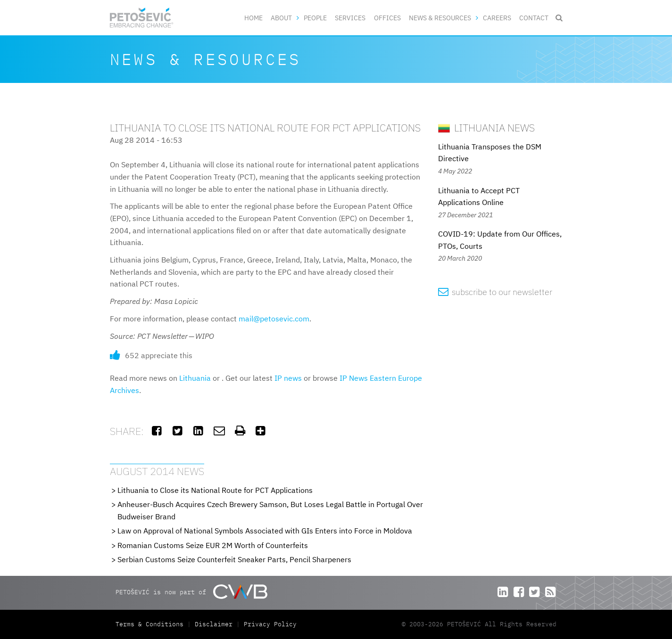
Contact (534, 18)
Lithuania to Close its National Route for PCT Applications (215, 490)
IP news (288, 378)
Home (253, 18)
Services (350, 18)
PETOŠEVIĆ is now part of (191, 592)
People (315, 18)
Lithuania (195, 378)
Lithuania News (486, 127)
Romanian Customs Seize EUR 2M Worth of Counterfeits (213, 545)
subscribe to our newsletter (495, 292)
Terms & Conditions (151, 624)
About (281, 18)
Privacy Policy (270, 624)
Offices (387, 18)
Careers (497, 18)
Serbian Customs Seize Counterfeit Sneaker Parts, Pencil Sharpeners (234, 559)
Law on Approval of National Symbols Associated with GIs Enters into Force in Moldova (265, 531)
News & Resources (440, 18)
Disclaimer (214, 624)
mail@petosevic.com (274, 319)
